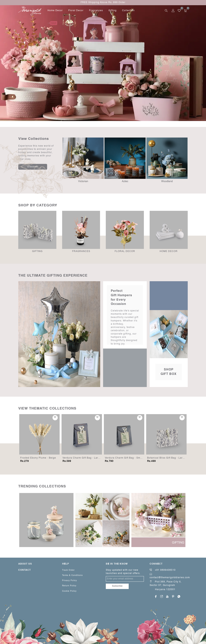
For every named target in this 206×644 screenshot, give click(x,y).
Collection (128, 11)
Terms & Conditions (72, 575)
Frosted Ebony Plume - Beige (38, 458)
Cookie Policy (69, 591)
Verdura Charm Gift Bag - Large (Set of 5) (88, 458)
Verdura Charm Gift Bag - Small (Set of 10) (131, 458)
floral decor (76, 11)
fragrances (96, 11)
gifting (113, 11)
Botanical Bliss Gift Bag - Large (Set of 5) (172, 458)
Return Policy (69, 586)
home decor (55, 11)
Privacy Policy (70, 581)
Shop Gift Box (169, 372)
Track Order (68, 570)
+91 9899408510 (163, 570)
